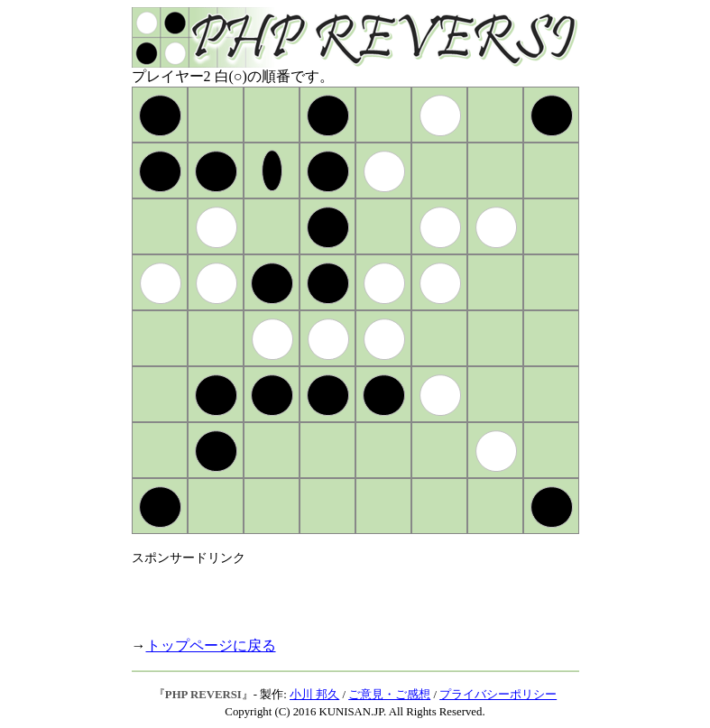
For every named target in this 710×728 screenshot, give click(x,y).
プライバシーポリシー (498, 695)
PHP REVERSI (203, 695)
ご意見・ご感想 (389, 695)
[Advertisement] (343, 594)
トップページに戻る (211, 645)
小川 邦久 (314, 695)
